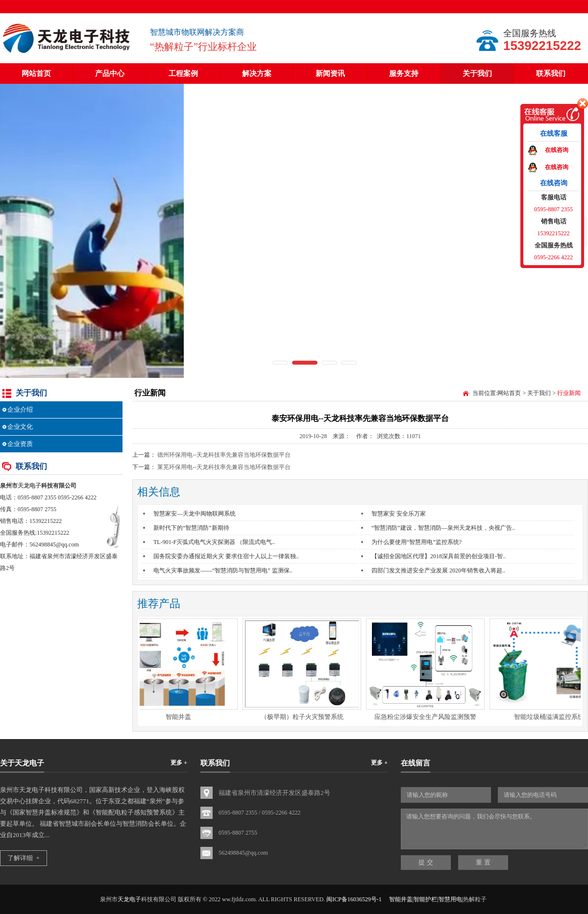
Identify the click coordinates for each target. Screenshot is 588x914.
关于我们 (477, 74)
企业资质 (20, 444)
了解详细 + (24, 858)
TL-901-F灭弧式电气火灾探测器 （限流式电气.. (214, 542)
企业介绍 (20, 409)
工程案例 (183, 74)
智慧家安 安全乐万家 (399, 514)
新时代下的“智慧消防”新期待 (191, 528)
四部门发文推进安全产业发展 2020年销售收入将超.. (438, 570)
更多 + (179, 763)
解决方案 (257, 74)
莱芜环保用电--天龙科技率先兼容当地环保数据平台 (224, 467)
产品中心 (110, 74)
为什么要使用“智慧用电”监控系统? (416, 542)
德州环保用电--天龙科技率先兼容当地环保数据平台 (224, 455)
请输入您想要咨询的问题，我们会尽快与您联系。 (494, 829)
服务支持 (404, 74)
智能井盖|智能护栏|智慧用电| (426, 899)
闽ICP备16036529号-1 (354, 899)
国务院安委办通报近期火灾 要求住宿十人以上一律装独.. (226, 556)
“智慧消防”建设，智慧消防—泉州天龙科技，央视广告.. (443, 528)
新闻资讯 (330, 74)
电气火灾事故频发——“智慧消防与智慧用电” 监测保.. (223, 570)
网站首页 (36, 74)
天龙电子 (29, 486)
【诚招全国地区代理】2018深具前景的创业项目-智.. (439, 556)
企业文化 (20, 427)
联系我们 (551, 74)
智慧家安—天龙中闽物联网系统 (195, 514)
